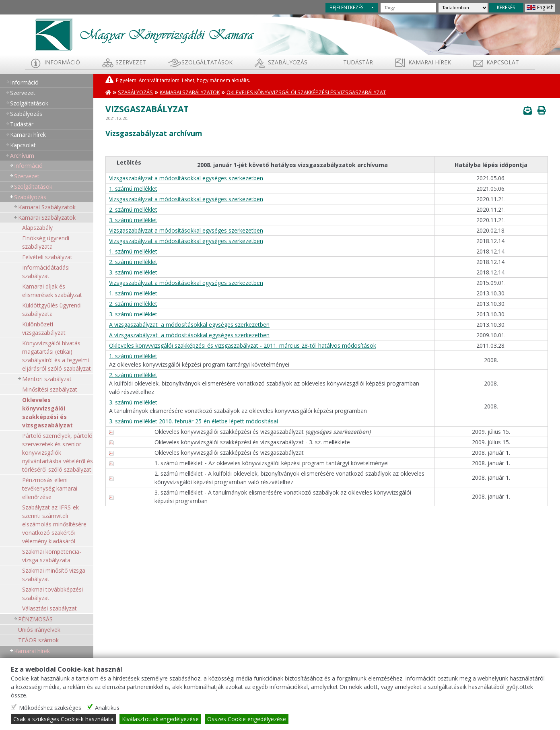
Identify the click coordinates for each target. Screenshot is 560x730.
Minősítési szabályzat (50, 389)
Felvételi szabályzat (47, 257)
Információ (62, 62)
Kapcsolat (503, 62)
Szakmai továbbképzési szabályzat (52, 594)
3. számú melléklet (133, 220)
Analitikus (107, 708)
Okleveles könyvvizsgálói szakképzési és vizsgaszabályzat (47, 412)
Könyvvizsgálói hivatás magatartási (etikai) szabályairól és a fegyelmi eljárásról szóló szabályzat (57, 356)
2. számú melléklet (133, 209)
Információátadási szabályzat (46, 272)
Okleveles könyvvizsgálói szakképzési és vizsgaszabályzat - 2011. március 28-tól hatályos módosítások (243, 345)
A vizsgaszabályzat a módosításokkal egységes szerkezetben (189, 325)
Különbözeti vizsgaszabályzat (44, 328)
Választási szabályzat (49, 608)
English (545, 7)
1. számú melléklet (133, 189)
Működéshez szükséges (50, 708)
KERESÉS (506, 7)
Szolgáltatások (207, 62)
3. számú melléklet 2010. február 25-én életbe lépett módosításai (194, 421)
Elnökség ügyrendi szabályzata (46, 242)
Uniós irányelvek (39, 630)
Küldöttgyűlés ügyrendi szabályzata (52, 309)
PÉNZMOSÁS (35, 619)
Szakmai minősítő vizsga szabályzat (54, 575)
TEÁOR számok (38, 640)
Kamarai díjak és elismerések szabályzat (52, 291)
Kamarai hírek (430, 62)
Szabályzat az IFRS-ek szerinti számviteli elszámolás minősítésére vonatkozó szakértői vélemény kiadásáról (54, 524)
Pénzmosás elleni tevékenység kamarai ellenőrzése (50, 488)
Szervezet (131, 62)
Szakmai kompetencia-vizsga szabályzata (52, 556)
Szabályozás (135, 92)
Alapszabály (37, 228)
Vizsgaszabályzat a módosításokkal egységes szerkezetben (186, 178)
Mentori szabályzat (47, 379)
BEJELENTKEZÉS (347, 7)
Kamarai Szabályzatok (47, 207)
